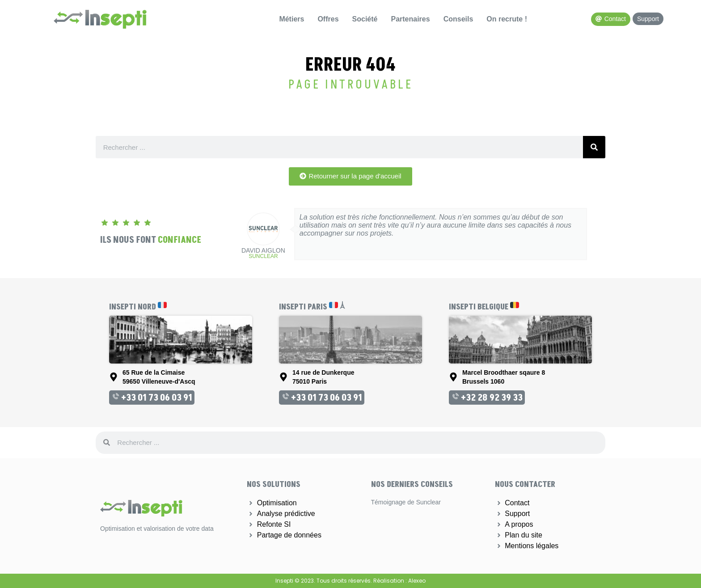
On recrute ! (507, 19)
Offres (328, 19)
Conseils (458, 19)
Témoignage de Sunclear (406, 502)
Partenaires (410, 19)
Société (365, 19)
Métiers (291, 19)
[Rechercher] (594, 147)
